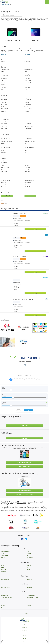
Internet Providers (6, 587)
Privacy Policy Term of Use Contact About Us (24, 632)
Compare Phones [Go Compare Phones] (24, 466)
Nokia (28, 569)
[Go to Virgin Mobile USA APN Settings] (7, 328)
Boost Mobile (30, 557)
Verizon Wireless (5, 552)
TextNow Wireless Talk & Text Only (21, 257)
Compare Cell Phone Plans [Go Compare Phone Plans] (24, 462)
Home (24, 624)
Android (3, 605)
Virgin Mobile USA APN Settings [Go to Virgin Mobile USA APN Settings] (6, 334)
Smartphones (5, 595)
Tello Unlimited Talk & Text (19, 235)
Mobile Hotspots (5, 579)
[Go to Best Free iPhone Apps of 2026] (40, 328)
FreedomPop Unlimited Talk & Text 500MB (23, 278)
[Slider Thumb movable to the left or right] (11, 390)
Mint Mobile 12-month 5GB (19, 214)
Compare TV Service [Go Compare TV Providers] (25, 490)
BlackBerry (29, 565)
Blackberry (29, 605)
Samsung (4, 571)
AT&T (28, 552)
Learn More (25, 426)
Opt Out (25, 642)
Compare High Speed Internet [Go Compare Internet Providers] (25, 494)
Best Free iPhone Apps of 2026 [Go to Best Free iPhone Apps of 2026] (38, 334)
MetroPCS (4, 557)
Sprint (3, 554)
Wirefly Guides (25, 613)
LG (28, 567)
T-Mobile (29, 554)
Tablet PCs (29, 579)
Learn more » (4, 54)
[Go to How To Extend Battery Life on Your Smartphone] (7, 342)
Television (29, 587)
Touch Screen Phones (7, 597)
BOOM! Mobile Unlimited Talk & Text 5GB (23, 299)
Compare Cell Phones (5, 4)
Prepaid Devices (31, 595)
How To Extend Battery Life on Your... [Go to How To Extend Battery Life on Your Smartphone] (7, 348)
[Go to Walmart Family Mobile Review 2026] (24, 342)
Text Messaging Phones (33, 597)
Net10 (28, 555)
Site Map (24, 639)
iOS (2, 607)
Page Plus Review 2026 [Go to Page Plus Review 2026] (21, 334)
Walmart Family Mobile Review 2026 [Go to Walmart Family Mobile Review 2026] (23, 348)
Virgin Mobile (5, 555)
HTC (3, 567)
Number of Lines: (25, 376)
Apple (3, 565)
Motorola (4, 569)
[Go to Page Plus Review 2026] (24, 328)
